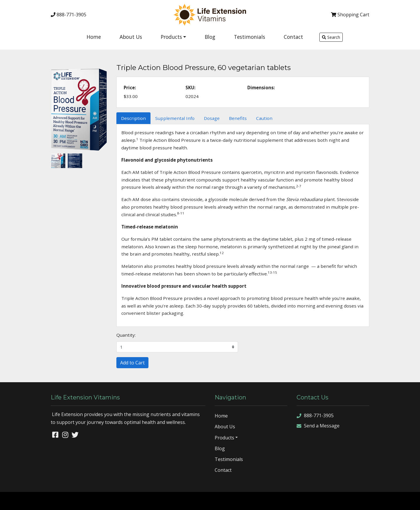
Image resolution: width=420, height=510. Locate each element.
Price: (130, 88)
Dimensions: (261, 88)
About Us (131, 37)
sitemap (350, 501)
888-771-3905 (69, 15)
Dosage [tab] (212, 118)
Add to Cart (132, 363)
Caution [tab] (264, 118)
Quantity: (126, 335)
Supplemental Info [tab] (175, 118)
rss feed (393, 501)
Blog (210, 37)
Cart (350, 15)
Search (331, 37)
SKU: (190, 88)
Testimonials (250, 37)
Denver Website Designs (57, 501)
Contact (293, 37)
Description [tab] (133, 118)
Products (171, 37)
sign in (410, 501)
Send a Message (318, 426)
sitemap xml (371, 501)
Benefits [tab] (238, 118)
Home (94, 37)
